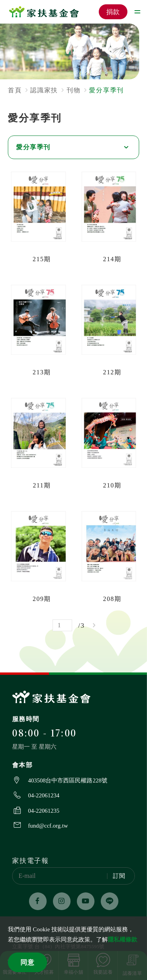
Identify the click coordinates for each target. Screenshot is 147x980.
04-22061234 (44, 795)
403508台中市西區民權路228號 (68, 780)
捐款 (113, 12)
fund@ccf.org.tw (48, 826)
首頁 (15, 90)
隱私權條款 (122, 940)
